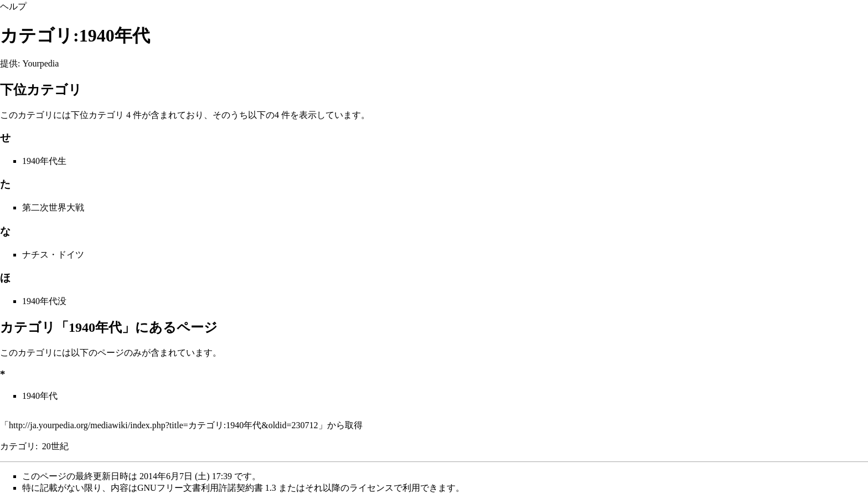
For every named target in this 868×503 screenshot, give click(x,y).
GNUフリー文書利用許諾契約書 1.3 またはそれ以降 (239, 488)
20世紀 (55, 446)
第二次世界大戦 (53, 207)
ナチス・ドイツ (53, 255)
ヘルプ (13, 6)
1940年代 (40, 396)
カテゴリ (18, 446)
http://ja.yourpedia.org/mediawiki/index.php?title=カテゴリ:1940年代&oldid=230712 (164, 425)
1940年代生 (44, 161)
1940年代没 (44, 301)
